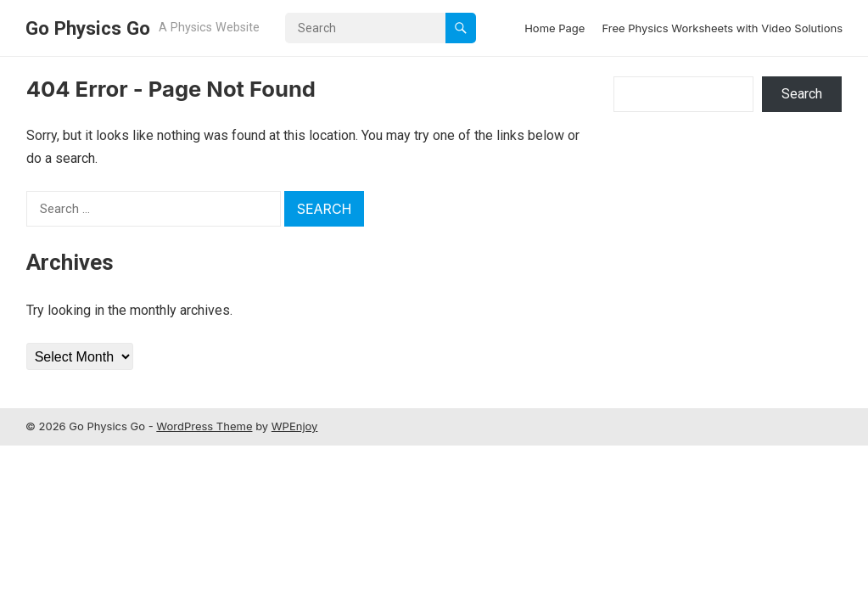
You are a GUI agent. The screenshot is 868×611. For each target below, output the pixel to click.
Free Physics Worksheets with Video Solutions (722, 28)
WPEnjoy (295, 426)
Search (802, 94)
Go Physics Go (88, 28)
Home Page (554, 28)
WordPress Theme (204, 426)
